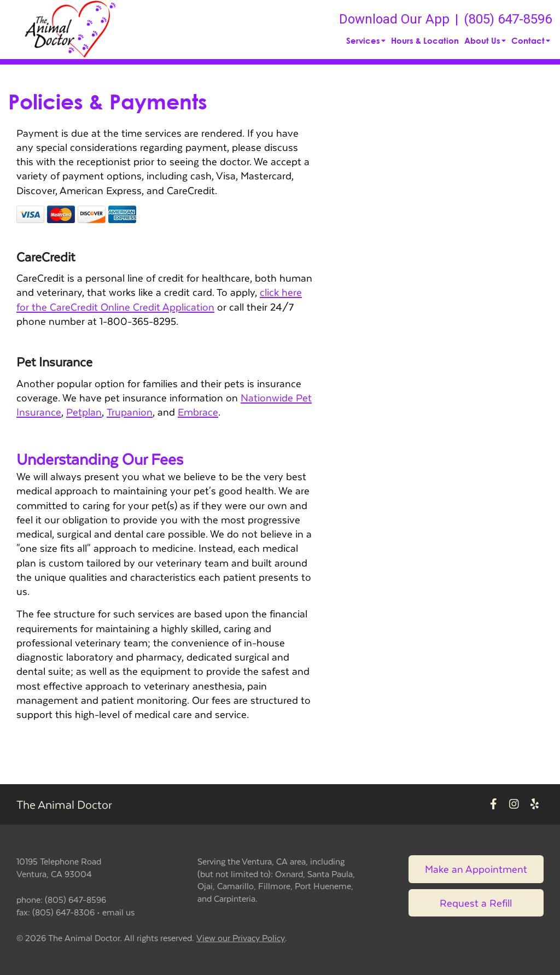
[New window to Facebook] (494, 805)
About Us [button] (485, 40)
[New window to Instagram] (514, 805)
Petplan (84, 411)
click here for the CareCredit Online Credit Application (159, 299)
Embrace (198, 411)
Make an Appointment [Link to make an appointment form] (476, 869)
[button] (71, 30)
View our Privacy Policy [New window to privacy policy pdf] (241, 938)
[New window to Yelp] (535, 805)
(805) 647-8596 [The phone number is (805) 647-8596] (508, 19)
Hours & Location (425, 40)
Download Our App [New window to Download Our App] (394, 19)
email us (118, 912)
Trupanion (130, 411)
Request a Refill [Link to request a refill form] (476, 903)
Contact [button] (531, 40)
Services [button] (366, 40)
